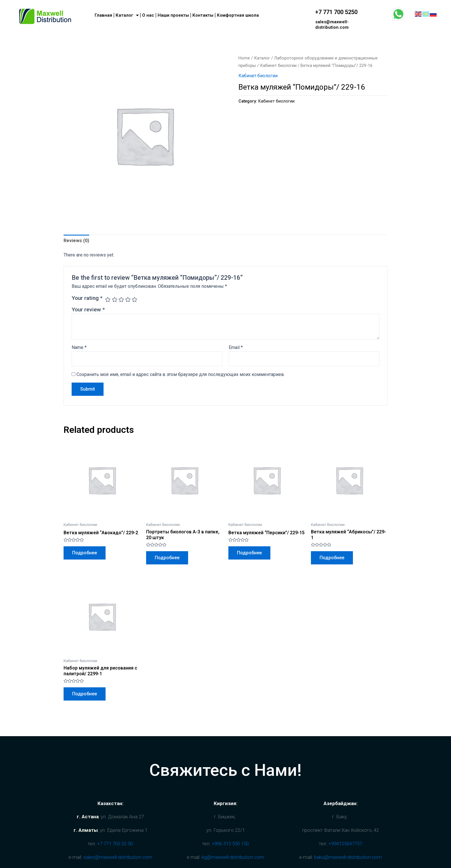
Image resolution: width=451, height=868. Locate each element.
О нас (148, 15)
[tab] (76, 241)
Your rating (87, 298)
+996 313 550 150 (230, 844)
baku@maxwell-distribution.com (348, 857)
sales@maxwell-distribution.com (332, 25)
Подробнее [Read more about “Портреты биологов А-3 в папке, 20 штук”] (167, 558)
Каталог (127, 15)
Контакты (203, 15)
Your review (88, 309)
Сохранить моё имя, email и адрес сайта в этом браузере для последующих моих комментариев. (181, 374)
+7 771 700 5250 (336, 12)
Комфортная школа (238, 15)
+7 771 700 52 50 (115, 844)
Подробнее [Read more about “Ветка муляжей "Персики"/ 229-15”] (249, 553)
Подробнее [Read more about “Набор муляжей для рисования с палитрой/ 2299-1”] (85, 694)
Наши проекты (173, 15)
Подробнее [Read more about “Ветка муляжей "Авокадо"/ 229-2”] (85, 553)
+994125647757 (345, 844)
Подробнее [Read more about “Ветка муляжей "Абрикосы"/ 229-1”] (332, 558)
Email (236, 347)
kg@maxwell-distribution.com (233, 857)
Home (244, 58)
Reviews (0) (76, 241)
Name (79, 347)
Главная (103, 15)
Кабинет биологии (278, 65)
